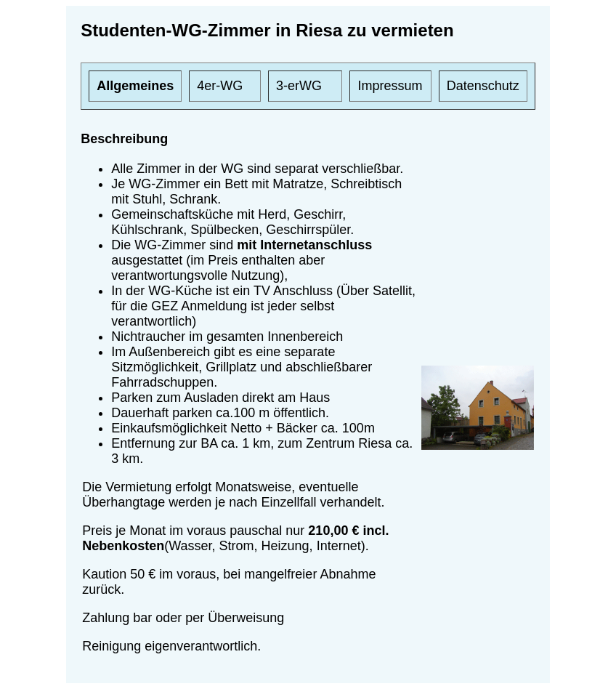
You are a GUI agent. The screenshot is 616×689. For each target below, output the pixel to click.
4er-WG (220, 86)
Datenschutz (483, 86)
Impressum (390, 86)
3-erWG (299, 86)
